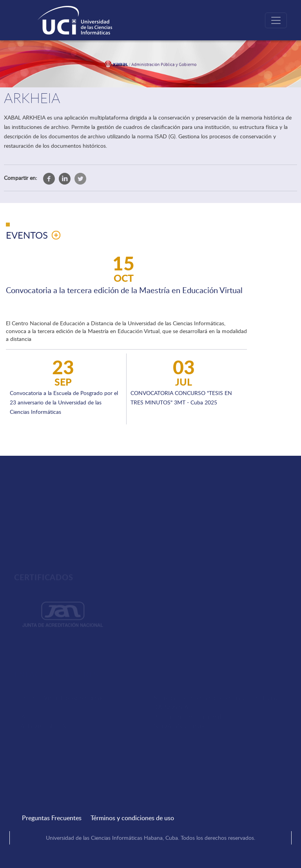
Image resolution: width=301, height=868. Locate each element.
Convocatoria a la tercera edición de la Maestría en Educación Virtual (124, 290)
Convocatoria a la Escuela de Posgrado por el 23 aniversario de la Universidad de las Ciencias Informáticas (64, 402)
